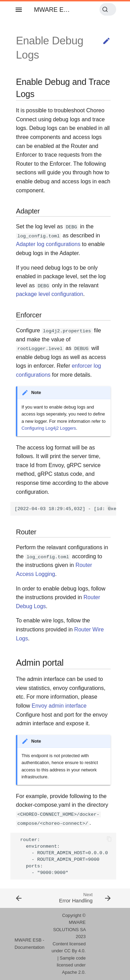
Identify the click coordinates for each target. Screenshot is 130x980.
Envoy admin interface (59, 706)
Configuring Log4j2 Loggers (49, 428)
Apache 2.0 (73, 972)
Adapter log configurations (48, 244)
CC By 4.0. (75, 951)
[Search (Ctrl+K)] (108, 9)
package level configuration (50, 294)
